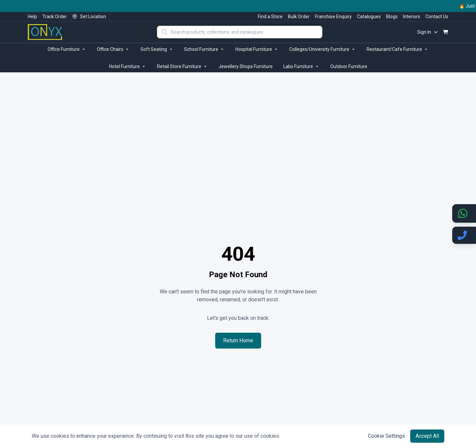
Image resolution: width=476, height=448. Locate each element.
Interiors (412, 17)
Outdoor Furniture (349, 66)
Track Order (55, 17)
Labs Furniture (301, 66)
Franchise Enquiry (333, 17)
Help (32, 17)
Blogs (392, 17)
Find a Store (270, 17)
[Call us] (464, 235)
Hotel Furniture (128, 66)
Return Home (238, 340)
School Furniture (204, 49)
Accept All (427, 436)
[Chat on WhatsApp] (464, 213)
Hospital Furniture (257, 49)
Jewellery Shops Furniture (246, 66)
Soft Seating (157, 49)
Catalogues (369, 17)
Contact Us (437, 17)
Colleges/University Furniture (323, 49)
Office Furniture (67, 49)
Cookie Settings (386, 436)
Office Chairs (113, 49)
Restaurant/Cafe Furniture (398, 49)
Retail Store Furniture (182, 66)
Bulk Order (299, 17)
